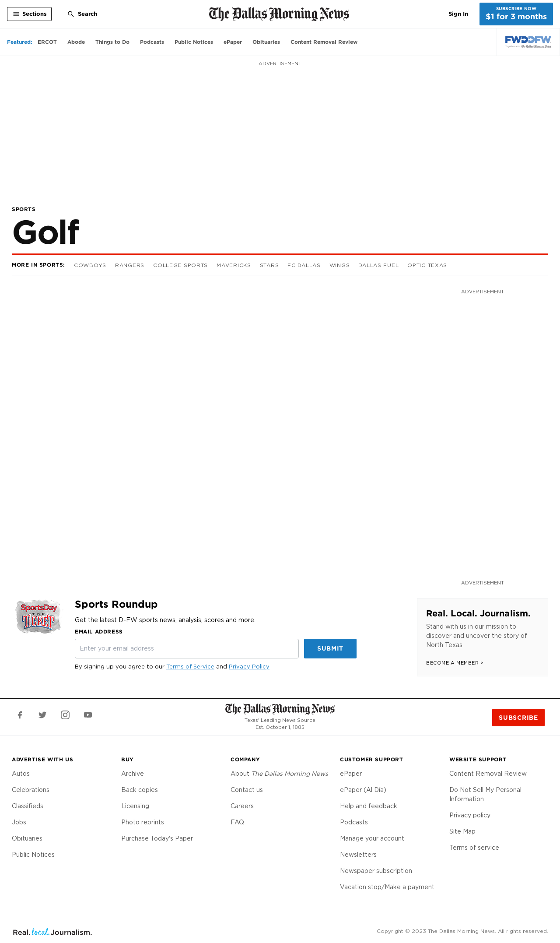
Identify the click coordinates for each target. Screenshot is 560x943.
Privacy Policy (249, 667)
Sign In (458, 14)
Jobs (19, 822)
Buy (128, 759)
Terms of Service (190, 667)
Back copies (140, 790)
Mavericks (234, 265)
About (279, 774)
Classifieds (28, 806)
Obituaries (27, 838)
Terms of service (474, 848)
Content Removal (324, 42)
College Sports (180, 265)
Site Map (462, 831)
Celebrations (31, 790)
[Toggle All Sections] (29, 14)
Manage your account (372, 838)
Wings (340, 265)
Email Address (99, 632)
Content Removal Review (488, 774)
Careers (242, 806)
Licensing (135, 806)
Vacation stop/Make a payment (387, 887)
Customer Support (372, 759)
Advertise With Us (42, 759)
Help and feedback (369, 806)
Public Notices (33, 855)
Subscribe (518, 718)
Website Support (478, 759)
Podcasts (354, 822)
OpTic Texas (427, 265)
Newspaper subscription (376, 871)
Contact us (247, 790)
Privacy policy (470, 815)
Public (194, 42)
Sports (24, 209)
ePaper (351, 774)
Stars (269, 265)
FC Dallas (304, 265)
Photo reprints (143, 822)
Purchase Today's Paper (157, 838)
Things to (112, 42)
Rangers (130, 265)
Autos (21, 774)
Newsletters (358, 855)
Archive (133, 774)
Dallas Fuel (378, 265)
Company (245, 759)
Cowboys (90, 265)
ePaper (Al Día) (363, 790)
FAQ (237, 822)
